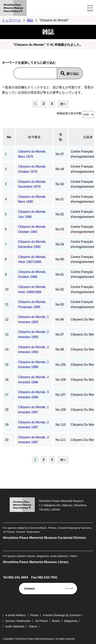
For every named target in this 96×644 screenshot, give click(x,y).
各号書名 (34, 137)
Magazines (71, 621)
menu (90, 10)
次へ (63, 104)
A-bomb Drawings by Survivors (62, 615)
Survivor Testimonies (18, 621)
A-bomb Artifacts (16, 615)
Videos (33, 626)
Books (56, 621)
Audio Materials (15, 626)
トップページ (11, 20)
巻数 (61, 137)
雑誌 (30, 20)
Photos (34, 615)
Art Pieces (41, 621)
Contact (29, 589)
